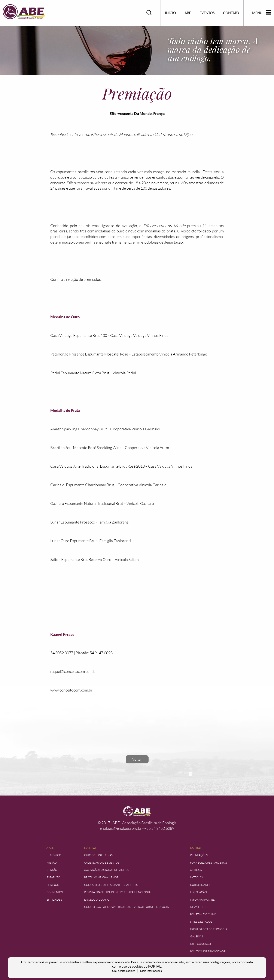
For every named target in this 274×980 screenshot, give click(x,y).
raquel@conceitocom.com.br (74, 672)
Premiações (199, 855)
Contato (231, 13)
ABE (188, 13)
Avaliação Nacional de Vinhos (107, 870)
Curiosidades (200, 885)
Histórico (54, 855)
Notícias (196, 877)
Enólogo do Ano (97, 900)
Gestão (52, 870)
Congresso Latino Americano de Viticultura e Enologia (126, 907)
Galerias (197, 936)
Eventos (207, 13)
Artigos (196, 870)
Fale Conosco (200, 944)
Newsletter (199, 907)
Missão (52, 863)
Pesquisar (149, 13)
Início (171, 13)
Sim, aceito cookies (124, 971)
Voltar (137, 759)
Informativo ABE (202, 900)
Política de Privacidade (208, 951)
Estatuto (53, 877)
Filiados (53, 885)
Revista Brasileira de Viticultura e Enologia (117, 892)
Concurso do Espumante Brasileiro (111, 885)
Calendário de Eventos (102, 863)
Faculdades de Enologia (209, 929)
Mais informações (151, 971)
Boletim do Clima (203, 914)
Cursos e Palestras (98, 855)
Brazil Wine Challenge (101, 877)
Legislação (198, 892)
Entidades (54, 900)
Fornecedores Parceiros (209, 863)
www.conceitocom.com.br (71, 690)
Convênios (55, 892)
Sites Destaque (201, 922)
